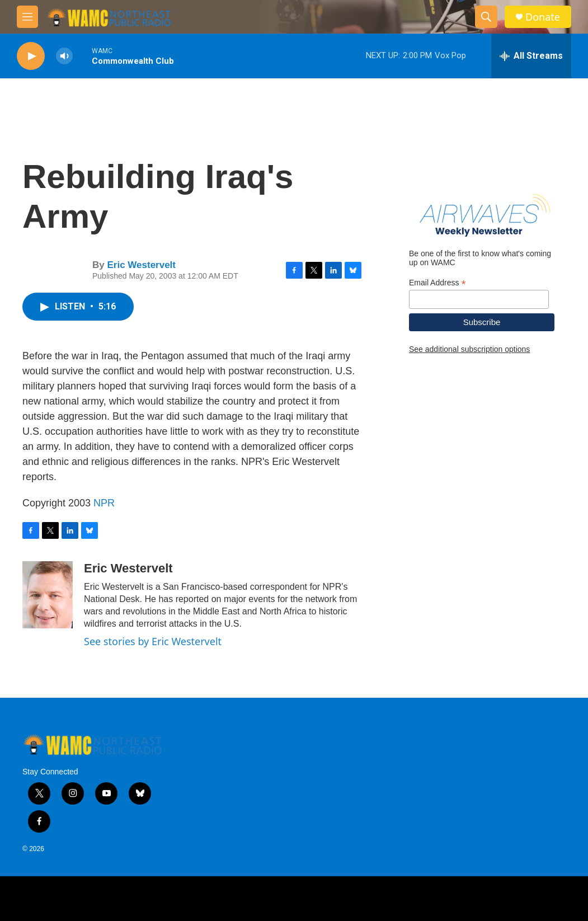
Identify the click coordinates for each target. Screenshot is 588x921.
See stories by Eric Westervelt (153, 641)
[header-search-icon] (486, 17)
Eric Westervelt (141, 265)
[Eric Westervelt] (48, 595)
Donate (543, 17)
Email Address (438, 283)
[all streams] (531, 56)
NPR (104, 503)
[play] (31, 56)
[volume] (64, 56)
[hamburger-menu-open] (27, 17)
